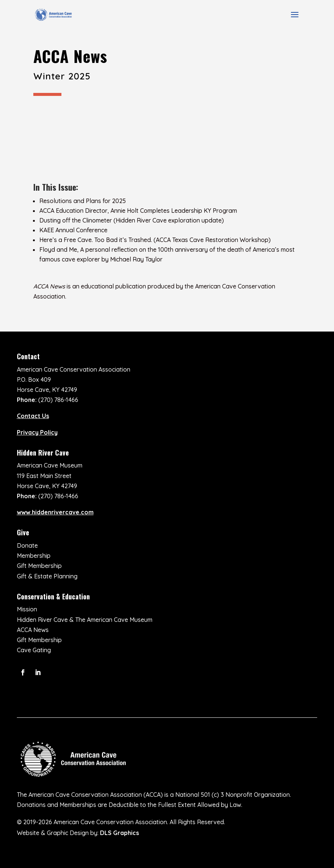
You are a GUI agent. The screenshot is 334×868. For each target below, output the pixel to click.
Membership (34, 556)
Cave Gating (34, 650)
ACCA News (33, 630)
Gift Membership (39, 566)
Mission (27, 609)
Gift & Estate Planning (47, 576)
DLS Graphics (119, 833)
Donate (27, 545)
